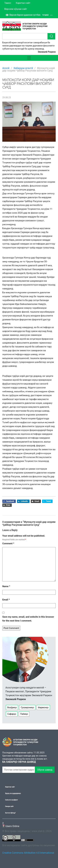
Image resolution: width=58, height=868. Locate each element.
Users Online (11, 825)
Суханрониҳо (27, 707)
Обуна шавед (45, 770)
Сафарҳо (12, 714)
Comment (8, 544)
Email (6, 600)
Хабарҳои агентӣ (23, 68)
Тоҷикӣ (47, 15)
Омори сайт (9, 806)
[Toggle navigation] (29, 58)
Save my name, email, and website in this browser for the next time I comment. (28, 619)
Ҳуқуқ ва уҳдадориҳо (13, 793)
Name (6, 586)
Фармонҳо (43, 707)
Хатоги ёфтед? (10, 813)
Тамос (8, 3)
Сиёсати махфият (12, 800)
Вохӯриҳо (12, 707)
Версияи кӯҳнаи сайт (16, 9)
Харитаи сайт (23, 3)
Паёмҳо (24, 714)
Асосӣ (6, 68)
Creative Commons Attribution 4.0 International (28, 853)
